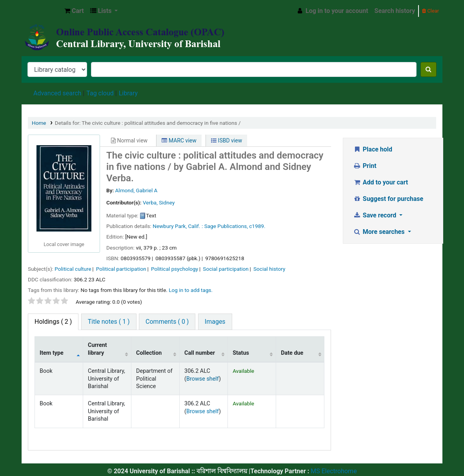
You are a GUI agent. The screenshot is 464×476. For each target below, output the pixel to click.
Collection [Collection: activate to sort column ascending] (149, 353)
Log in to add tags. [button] (191, 290)
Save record (375, 215)
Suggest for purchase (388, 199)
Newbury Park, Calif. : (178, 226)
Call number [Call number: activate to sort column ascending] (200, 353)
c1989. (257, 226)
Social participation (226, 269)
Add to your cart (380, 182)
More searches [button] (379, 232)
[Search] (429, 69)
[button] (74, 11)
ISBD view (227, 140)
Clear (430, 11)
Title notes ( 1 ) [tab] (109, 322)
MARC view (179, 140)
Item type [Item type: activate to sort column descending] (52, 353)
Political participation (121, 269)
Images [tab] (215, 322)
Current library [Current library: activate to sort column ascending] (97, 349)
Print (365, 166)
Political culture (73, 269)
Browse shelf (203, 379)
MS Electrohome (333, 471)
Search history (395, 11)
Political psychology (175, 269)
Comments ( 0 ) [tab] (167, 322)
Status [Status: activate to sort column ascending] (241, 353)
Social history (269, 269)
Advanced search (57, 93)
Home (39, 123)
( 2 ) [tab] (53, 322)
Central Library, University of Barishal (42, 11)
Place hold (373, 149)
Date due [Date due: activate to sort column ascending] (292, 353)
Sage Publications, (226, 226)
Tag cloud (100, 93)
